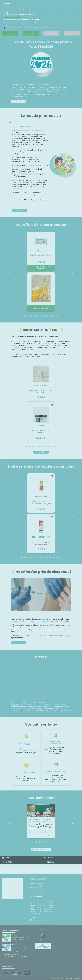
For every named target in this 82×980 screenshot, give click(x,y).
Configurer (72, 35)
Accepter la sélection (31, 35)
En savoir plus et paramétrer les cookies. (14, 18)
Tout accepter (10, 35)
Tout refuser (51, 35)
